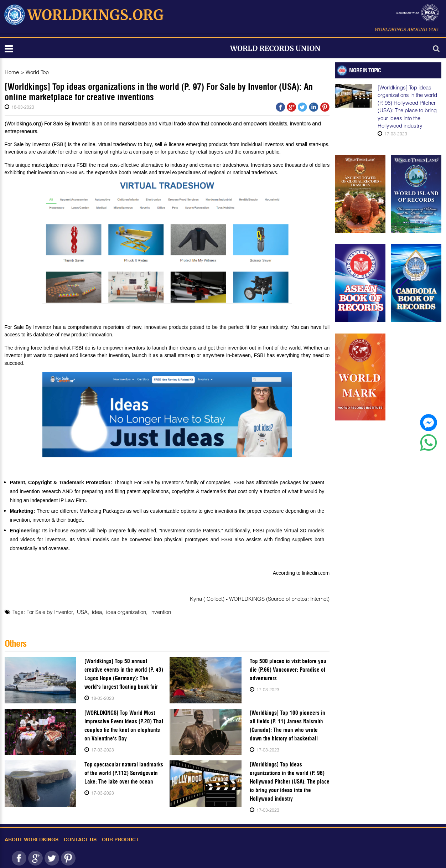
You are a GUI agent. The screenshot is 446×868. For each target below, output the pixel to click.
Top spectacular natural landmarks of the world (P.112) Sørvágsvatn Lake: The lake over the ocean (124, 773)
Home (12, 72)
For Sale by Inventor (50, 612)
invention (161, 612)
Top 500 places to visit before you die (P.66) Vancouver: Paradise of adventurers (288, 670)
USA (82, 612)
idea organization (126, 612)
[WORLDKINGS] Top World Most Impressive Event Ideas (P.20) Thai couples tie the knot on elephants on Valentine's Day (124, 726)
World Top (37, 72)
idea (97, 612)
